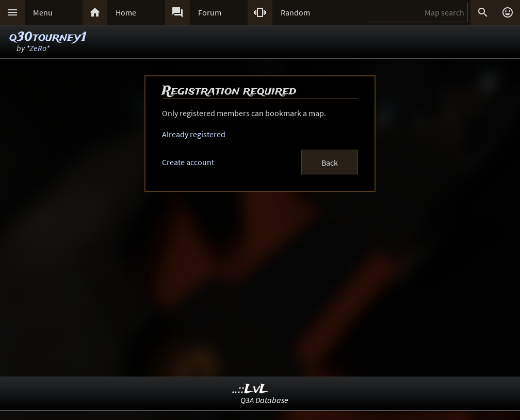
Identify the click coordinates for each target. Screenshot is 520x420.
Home (126, 12)
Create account (188, 162)
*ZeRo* (38, 48)
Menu (43, 12)
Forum (210, 12)
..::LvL (250, 389)
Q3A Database (264, 400)
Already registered (194, 134)
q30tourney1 (48, 37)
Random (295, 12)
